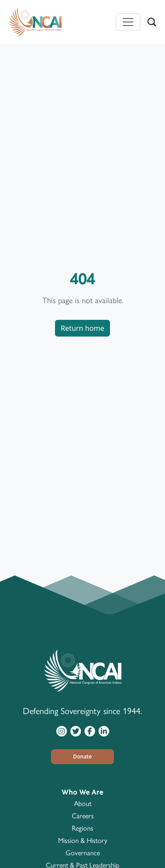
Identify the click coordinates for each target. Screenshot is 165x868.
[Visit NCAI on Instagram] (62, 731)
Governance (83, 853)
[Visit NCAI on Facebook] (90, 731)
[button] (83, 757)
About (83, 804)
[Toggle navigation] (128, 22)
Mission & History (83, 841)
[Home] (35, 22)
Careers (83, 816)
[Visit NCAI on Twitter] (76, 731)
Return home (82, 328)
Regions (82, 828)
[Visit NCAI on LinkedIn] (104, 731)
